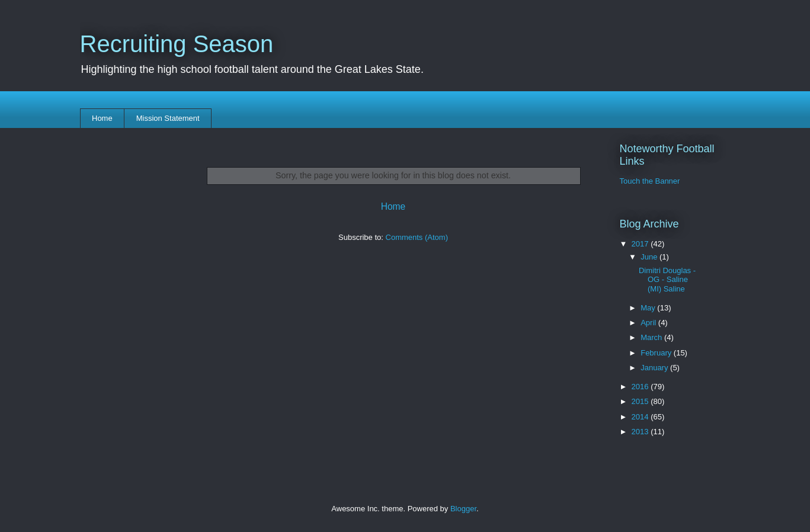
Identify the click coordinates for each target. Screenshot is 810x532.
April (649, 323)
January (655, 368)
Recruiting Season (177, 44)
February (657, 353)
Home (102, 118)
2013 (641, 432)
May (649, 308)
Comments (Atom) (417, 237)
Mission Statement (168, 118)
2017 (641, 244)
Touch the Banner (650, 181)
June (650, 257)
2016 (641, 387)
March (652, 337)
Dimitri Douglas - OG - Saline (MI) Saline (667, 280)
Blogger (463, 509)
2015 (641, 401)
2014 (641, 417)
